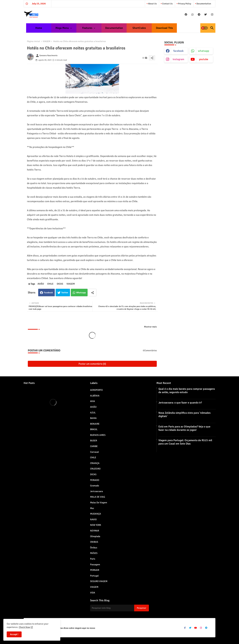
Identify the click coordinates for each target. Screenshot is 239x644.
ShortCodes (139, 28)
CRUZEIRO (120, 469)
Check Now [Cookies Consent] (24, 627)
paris (120, 559)
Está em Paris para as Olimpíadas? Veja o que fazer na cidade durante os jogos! (184, 428)
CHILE (50, 284)
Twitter (65, 293)
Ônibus (120, 548)
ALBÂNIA (120, 396)
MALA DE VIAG (120, 497)
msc (120, 508)
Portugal (120, 576)
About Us (152, 4)
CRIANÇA (120, 463)
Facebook (48, 293)
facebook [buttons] (178, 51)
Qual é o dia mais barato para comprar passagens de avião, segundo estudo (187, 391)
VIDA (120, 593)
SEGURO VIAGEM (120, 581)
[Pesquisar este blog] (112, 608)
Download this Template (164, 29)
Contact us (167, 4)
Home (39, 28)
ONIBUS (120, 542)
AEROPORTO (120, 390)
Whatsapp (81, 293)
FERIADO (120, 480)
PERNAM (120, 570)
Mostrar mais (150, 327)
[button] (204, 28)
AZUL (120, 413)
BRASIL (120, 429)
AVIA (120, 401)
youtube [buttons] (204, 59)
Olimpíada (120, 536)
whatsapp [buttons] (203, 51)
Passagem (120, 564)
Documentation (203, 4)
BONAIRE (120, 424)
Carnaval (120, 452)
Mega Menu (62, 28)
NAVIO (120, 519)
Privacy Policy (184, 4)
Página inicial (33, 41)
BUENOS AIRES (120, 435)
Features (87, 28)
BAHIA (120, 418)
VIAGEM (47, 41)
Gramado (120, 486)
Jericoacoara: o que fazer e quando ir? (180, 403)
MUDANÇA (120, 514)
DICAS (60, 284)
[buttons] (186, 14)
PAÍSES (120, 553)
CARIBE (120, 446)
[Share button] (92, 293)
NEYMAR (120, 531)
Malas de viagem (120, 502)
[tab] (39, 28)
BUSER (120, 440)
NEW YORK (120, 525)
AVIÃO (41, 284)
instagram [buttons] (178, 59)
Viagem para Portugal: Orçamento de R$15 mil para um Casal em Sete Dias (185, 442)
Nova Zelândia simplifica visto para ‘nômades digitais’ (184, 415)
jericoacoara (120, 491)
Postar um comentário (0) (92, 364)
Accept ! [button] (14, 634)
